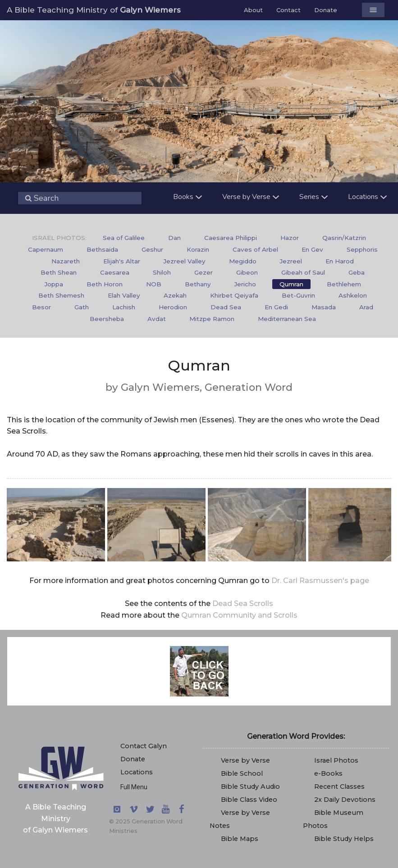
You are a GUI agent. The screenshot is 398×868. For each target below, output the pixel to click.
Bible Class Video (249, 800)
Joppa (54, 284)
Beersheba (107, 319)
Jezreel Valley (185, 261)
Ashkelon (353, 295)
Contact (288, 10)
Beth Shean (59, 272)
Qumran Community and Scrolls (239, 615)
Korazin (198, 249)
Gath (82, 307)
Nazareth (66, 261)
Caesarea (115, 272)
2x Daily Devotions (345, 800)
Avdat (157, 319)
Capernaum (46, 249)
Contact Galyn (144, 746)
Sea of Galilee (124, 238)
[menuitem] (124, 238)
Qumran (291, 284)
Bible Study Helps (344, 839)
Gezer (204, 272)
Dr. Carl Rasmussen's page (320, 581)
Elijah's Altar (122, 261)
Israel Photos (336, 760)
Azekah (175, 295)
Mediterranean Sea (287, 319)
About (253, 10)
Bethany (198, 284)
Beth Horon (105, 284)
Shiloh (162, 272)
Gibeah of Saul (303, 272)
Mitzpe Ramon (212, 319)
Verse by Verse (245, 760)
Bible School (242, 773)
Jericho (245, 284)
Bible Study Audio (250, 787)
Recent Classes (339, 787)
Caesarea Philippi (231, 238)
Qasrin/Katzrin (344, 238)
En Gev (312, 249)
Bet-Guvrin (298, 295)
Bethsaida (102, 249)
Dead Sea (226, 307)
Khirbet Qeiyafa (234, 295)
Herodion (173, 307)
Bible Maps (240, 839)
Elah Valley (124, 295)
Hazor (290, 238)
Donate (326, 10)
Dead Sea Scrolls (243, 604)
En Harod (340, 261)
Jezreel (291, 261)
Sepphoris (362, 249)
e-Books (328, 773)
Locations (137, 772)
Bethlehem (344, 284)
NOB (154, 284)
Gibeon (247, 272)
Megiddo (243, 261)
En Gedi (276, 307)
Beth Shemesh (61, 295)
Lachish (124, 307)
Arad (366, 307)
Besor (41, 307)
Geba (357, 272)
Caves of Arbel (255, 249)
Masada (324, 307)
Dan (174, 238)
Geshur (152, 249)
